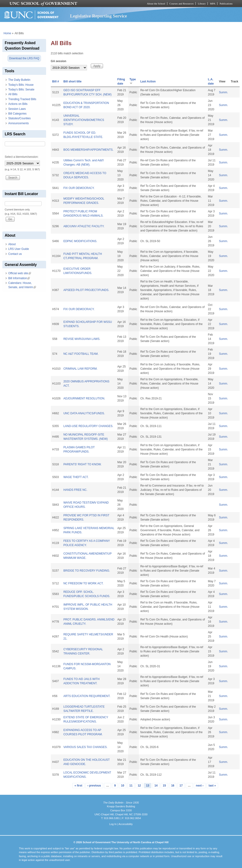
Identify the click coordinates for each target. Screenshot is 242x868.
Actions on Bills (18, 104)
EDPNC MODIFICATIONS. (80, 241)
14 (156, 786)
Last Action (148, 81)
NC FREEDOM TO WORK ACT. (83, 583)
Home (7, 33)
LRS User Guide (19, 249)
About (12, 244)
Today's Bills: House (21, 85)
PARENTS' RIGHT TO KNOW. (82, 464)
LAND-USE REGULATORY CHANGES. (88, 426)
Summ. (224, 92)
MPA (213, 4)
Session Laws (17, 109)
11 (131, 786)
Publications (226, 4)
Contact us (15, 254)
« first (78, 786)
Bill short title (72, 81)
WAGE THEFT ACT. (76, 477)
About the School (156, 4)
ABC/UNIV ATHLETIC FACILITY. (84, 226)
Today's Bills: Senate (21, 90)
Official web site (20, 273)
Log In (113, 824)
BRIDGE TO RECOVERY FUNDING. (87, 571)
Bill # (56, 81)
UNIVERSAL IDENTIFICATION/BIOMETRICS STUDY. (84, 120)
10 (123, 786)
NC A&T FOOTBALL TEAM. (81, 354)
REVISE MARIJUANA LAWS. (82, 339)
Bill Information (19, 278)
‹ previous (94, 786)
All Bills (13, 94)
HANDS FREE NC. (75, 490)
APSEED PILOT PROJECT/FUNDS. (86, 290)
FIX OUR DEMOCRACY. (79, 188)
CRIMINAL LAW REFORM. (80, 369)
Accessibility (125, 824)
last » (212, 786)
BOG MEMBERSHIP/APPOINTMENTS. (88, 150)
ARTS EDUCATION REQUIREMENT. (87, 696)
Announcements (19, 123)
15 (164, 786)
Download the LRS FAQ (24, 58)
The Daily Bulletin (19, 80)
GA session (59, 61)
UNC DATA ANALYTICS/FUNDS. (84, 413)
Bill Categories (17, 114)
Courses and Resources (181, 4)
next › (200, 786)
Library (202, 4)
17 (181, 786)
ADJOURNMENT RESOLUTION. (84, 398)
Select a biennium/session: (22, 157)
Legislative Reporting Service (98, 16)
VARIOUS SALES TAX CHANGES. (85, 747)
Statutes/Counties (19, 118)
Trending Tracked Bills (22, 99)
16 (173, 786)
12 (139, 786)
